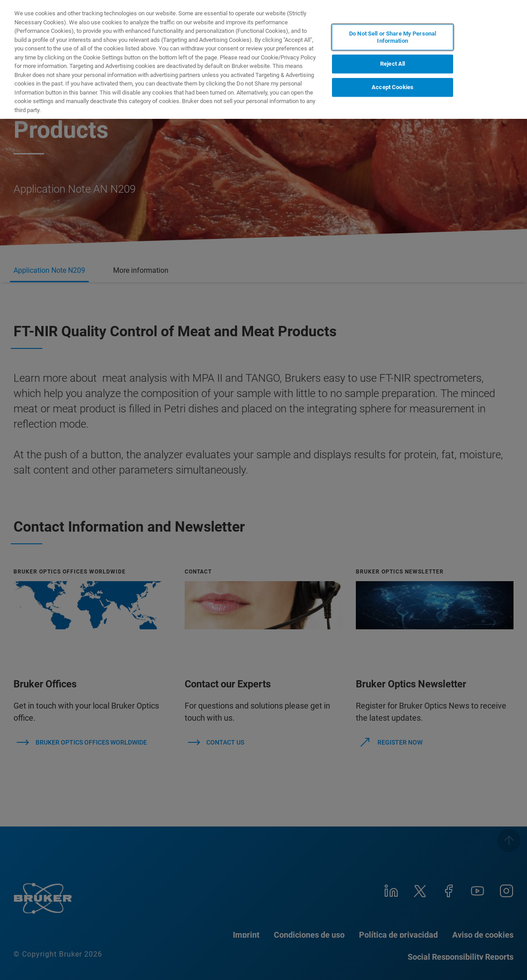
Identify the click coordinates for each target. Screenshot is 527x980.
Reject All (393, 64)
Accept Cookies (393, 87)
